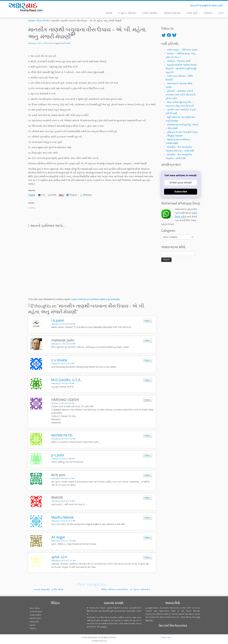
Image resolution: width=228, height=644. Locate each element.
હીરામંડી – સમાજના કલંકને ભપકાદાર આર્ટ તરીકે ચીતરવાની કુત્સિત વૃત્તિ (181, 95)
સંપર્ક (221, 13)
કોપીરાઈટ (208, 13)
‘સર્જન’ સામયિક (150, 13)
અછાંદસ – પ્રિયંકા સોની (179, 61)
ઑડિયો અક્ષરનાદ (172, 13)
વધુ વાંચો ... (104, 627)
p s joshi (58, 455)
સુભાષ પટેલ (59, 557)
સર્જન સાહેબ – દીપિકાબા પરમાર (182, 50)
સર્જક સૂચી (192, 13)
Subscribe (181, 192)
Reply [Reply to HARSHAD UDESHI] (148, 400)
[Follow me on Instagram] (66, 6)
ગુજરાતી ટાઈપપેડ (35, 618)
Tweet (32, 195)
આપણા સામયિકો (35, 615)
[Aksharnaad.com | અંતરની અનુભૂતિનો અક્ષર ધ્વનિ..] (26, 7)
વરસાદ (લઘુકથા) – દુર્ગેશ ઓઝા (47, 589)
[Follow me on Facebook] (64, 6)
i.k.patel (58, 320)
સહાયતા (32, 625)
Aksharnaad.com (94, 637)
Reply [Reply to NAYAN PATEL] (148, 435)
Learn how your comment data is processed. (96, 299)
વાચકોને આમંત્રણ (36, 611)
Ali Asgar (58, 537)
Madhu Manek (62, 517)
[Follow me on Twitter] (62, 6)
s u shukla (59, 360)
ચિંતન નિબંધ (43, 21)
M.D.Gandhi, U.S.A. (66, 380)
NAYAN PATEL (62, 435)
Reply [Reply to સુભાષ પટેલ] (148, 557)
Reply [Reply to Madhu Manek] (148, 517)
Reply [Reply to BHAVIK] (148, 498)
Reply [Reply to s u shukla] (148, 360)
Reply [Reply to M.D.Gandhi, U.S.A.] (148, 380)
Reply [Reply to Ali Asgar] (148, 537)
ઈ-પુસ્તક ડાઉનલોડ (127, 13)
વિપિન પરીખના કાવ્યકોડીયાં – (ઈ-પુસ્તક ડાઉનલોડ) (127, 589)
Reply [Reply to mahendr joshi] (148, 340)
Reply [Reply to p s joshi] (148, 455)
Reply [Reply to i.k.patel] (148, 320)
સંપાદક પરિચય (35, 608)
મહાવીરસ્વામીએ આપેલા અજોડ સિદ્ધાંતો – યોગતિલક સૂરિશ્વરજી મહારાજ (181, 68)
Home (109, 13)
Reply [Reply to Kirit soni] (148, 475)
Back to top (166, 637)
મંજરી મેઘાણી (65, 43)
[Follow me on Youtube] (68, 6)
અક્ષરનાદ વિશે (34, 622)
